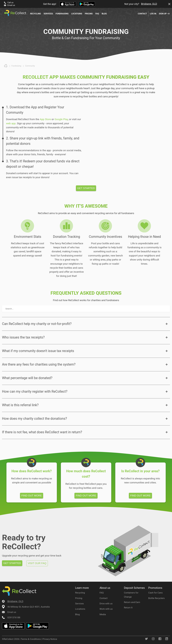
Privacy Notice (50, 639)
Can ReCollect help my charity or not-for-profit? (37, 324)
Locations (77, 14)
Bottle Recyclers (157, 598)
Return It (128, 608)
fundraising (16, 66)
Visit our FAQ (37, 563)
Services (48, 14)
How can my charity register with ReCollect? (35, 392)
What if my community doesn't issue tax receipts (38, 351)
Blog (104, 14)
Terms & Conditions (31, 639)
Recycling (35, 14)
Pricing (89, 14)
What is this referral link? (20, 405)
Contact (142, 14)
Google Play (61, 119)
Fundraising (62, 14)
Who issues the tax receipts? (23, 337)
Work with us (106, 609)
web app (11, 123)
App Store (45, 119)
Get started (86, 188)
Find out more (32, 496)
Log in (153, 14)
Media (103, 614)
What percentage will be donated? (27, 378)
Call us (10, 3)
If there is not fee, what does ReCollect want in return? (42, 432)
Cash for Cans (156, 593)
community (30, 66)
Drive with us (106, 604)
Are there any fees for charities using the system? (39, 364)
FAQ (97, 14)
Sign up (163, 14)
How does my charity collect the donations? (34, 419)
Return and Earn (132, 602)
